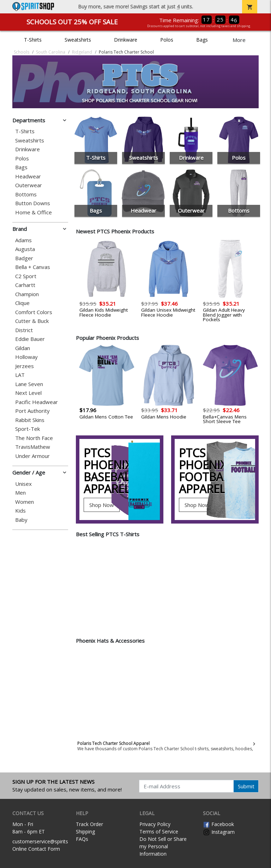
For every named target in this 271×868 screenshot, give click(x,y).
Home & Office (34, 212)
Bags (202, 40)
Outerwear (29, 185)
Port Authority (32, 411)
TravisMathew (33, 447)
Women (25, 502)
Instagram (219, 832)
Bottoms (26, 194)
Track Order (89, 824)
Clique (22, 303)
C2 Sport (26, 276)
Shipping (85, 832)
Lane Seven (29, 384)
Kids (20, 511)
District (24, 330)
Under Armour (32, 456)
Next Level (28, 393)
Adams (23, 240)
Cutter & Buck (32, 321)
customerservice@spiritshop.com (50, 841)
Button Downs (33, 203)
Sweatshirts (78, 40)
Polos (167, 40)
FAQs (82, 839)
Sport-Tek (28, 429)
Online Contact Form (36, 849)
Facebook (218, 824)
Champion (27, 294)
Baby (21, 520)
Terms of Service (159, 832)
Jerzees (25, 366)
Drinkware (126, 40)
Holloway (26, 357)
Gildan (23, 348)
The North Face (34, 438)
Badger (24, 258)
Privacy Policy (155, 824)
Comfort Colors (34, 312)
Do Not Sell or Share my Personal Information (163, 846)
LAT (20, 375)
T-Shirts (33, 40)
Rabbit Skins (30, 420)
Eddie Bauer (30, 339)
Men (20, 493)
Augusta (25, 249)
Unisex (23, 484)
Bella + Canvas (33, 267)
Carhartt (25, 285)
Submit (246, 786)
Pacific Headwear (37, 402)
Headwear (28, 176)
